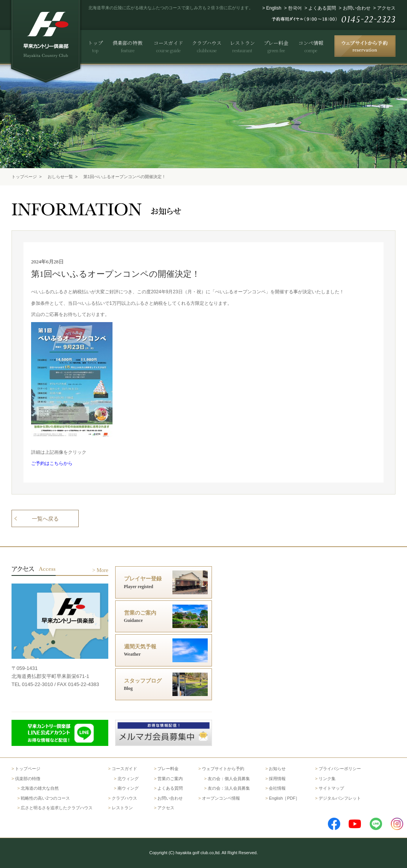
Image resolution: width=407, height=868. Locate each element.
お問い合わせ (357, 8)
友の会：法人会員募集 (229, 788)
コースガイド (124, 769)
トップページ (24, 177)
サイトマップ (331, 788)
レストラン (122, 808)
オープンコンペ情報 (221, 798)
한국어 (295, 8)
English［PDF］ (284, 798)
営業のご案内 (170, 779)
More (103, 570)
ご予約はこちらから (52, 463)
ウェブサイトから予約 (223, 769)
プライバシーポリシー (340, 769)
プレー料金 (168, 769)
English (274, 8)
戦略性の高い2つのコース (45, 798)
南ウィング (128, 788)
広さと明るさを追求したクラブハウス (57, 808)
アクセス (386, 8)
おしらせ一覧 (60, 177)
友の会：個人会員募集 (229, 779)
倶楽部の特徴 (28, 779)
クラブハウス (124, 798)
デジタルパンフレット (340, 798)
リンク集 (327, 779)
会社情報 (277, 788)
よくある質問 (322, 8)
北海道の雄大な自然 (40, 788)
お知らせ (277, 769)
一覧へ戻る (45, 519)
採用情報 (277, 779)
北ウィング (128, 779)
